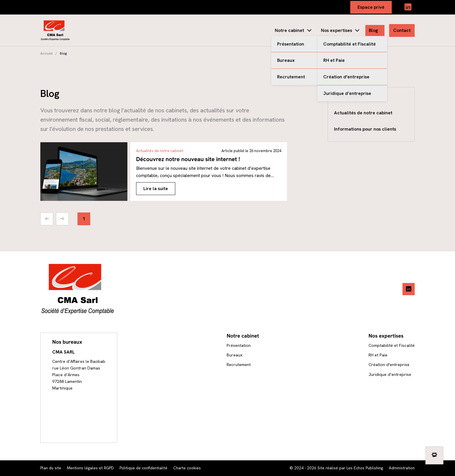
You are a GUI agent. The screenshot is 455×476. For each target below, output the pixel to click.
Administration (402, 468)
